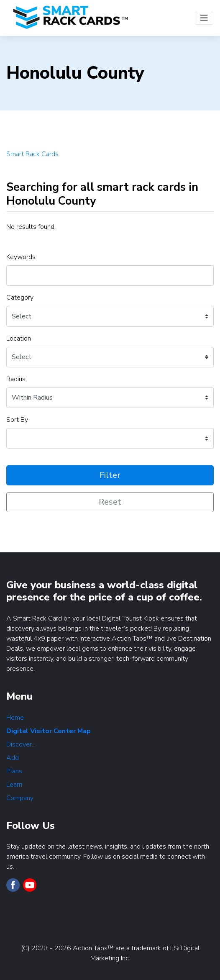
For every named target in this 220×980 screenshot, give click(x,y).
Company (20, 798)
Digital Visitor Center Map (49, 731)
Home (15, 718)
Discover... (21, 744)
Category (20, 298)
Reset (110, 502)
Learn (14, 785)
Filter (110, 475)
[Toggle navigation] (204, 18)
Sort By (17, 420)
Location (19, 339)
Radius (16, 379)
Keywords (21, 257)
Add (13, 758)
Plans (14, 771)
